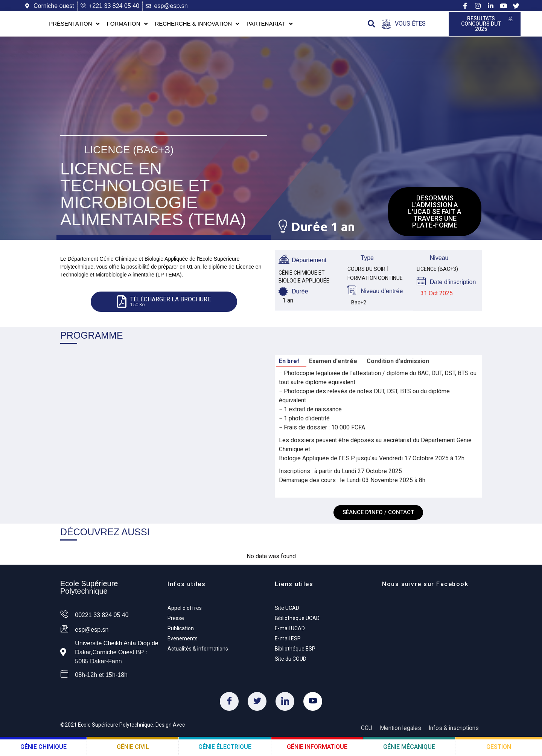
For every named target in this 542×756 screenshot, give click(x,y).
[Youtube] (313, 703)
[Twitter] (257, 703)
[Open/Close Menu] (404, 25)
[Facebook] (229, 703)
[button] (371, 25)
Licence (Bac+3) (129, 149)
